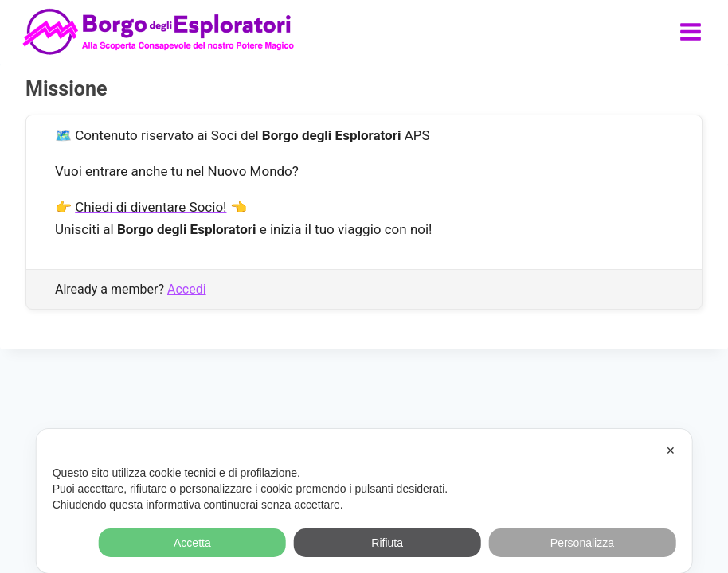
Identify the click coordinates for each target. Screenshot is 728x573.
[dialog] (364, 501)
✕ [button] (671, 450)
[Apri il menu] (690, 31)
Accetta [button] (192, 543)
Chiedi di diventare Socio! (151, 207)
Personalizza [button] (582, 543)
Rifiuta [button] (387, 543)
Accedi (187, 289)
